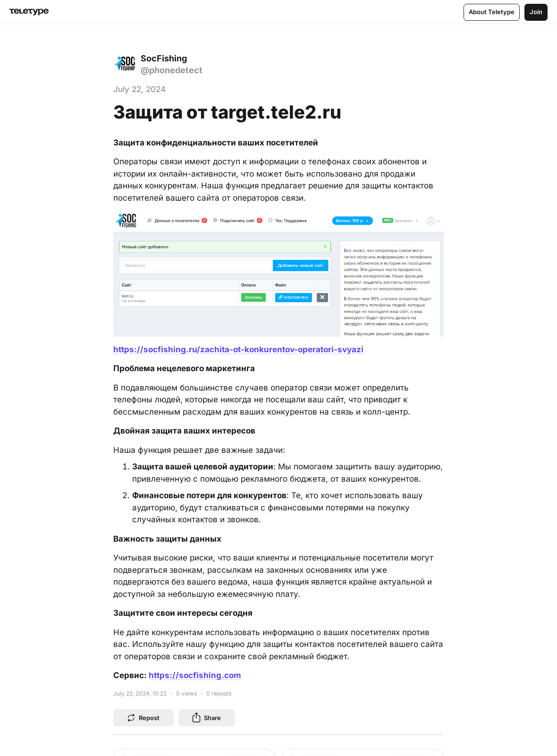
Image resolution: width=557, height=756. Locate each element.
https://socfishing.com (195, 675)
